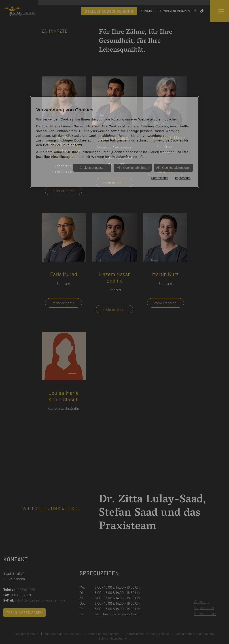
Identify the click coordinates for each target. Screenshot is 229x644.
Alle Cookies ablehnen (133, 168)
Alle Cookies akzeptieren (173, 168)
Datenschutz (160, 178)
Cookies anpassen (92, 168)
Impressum (183, 178)
